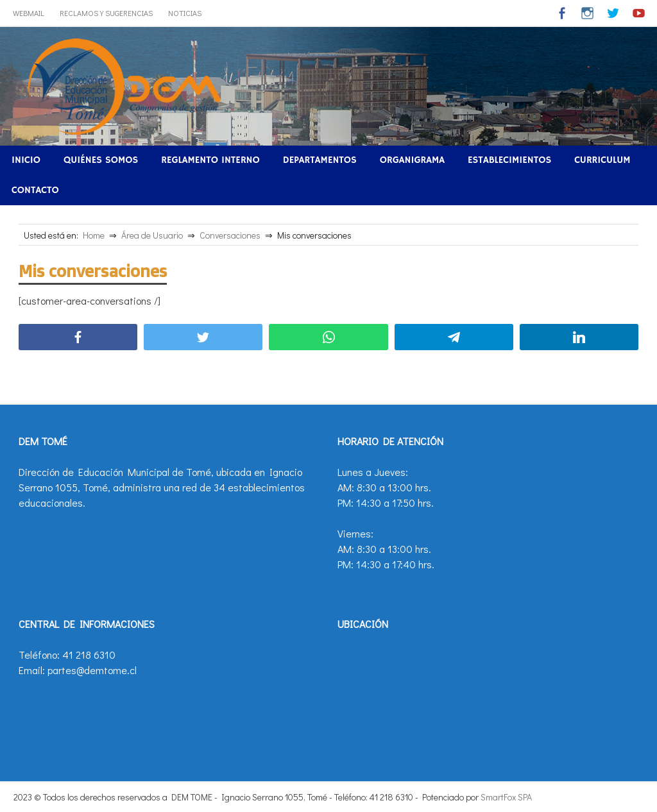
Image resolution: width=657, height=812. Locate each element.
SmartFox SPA (506, 797)
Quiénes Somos (101, 160)
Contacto (35, 190)
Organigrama (412, 160)
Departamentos (320, 160)
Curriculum (602, 160)
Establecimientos (509, 160)
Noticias (185, 13)
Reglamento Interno (210, 160)
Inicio (26, 160)
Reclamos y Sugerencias (106, 13)
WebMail (29, 13)
